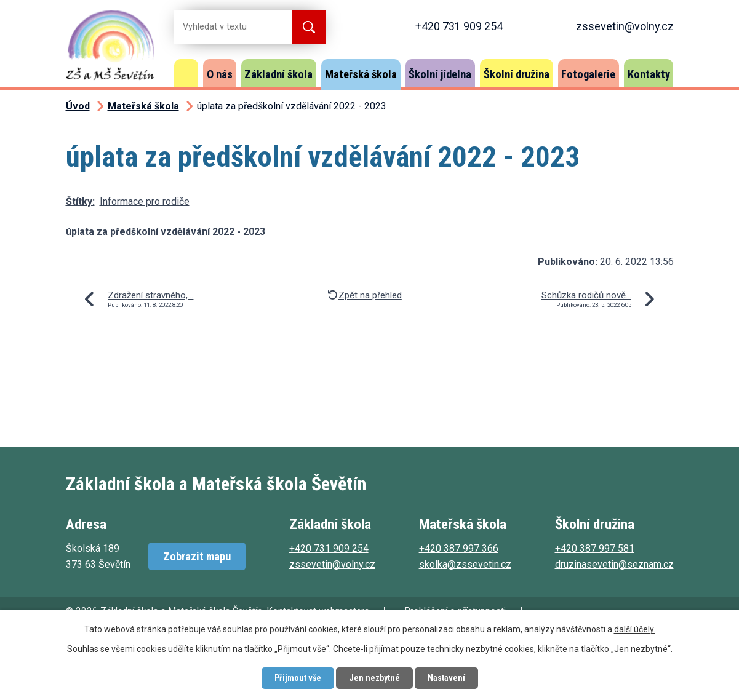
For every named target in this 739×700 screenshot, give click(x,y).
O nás (220, 74)
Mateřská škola (361, 74)
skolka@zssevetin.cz (465, 564)
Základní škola (278, 74)
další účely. (635, 629)
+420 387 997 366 (459, 548)
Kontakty (649, 74)
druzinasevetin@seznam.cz (614, 564)
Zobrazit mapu (197, 556)
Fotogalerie (588, 74)
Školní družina (517, 74)
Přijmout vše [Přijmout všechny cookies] (298, 678)
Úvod (186, 73)
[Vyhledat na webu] (223, 27)
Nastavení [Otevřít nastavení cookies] (446, 678)
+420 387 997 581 (595, 548)
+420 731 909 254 (459, 26)
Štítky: (80, 201)
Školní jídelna (440, 74)
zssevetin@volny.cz (625, 26)
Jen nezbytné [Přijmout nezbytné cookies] (374, 678)
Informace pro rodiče (145, 201)
